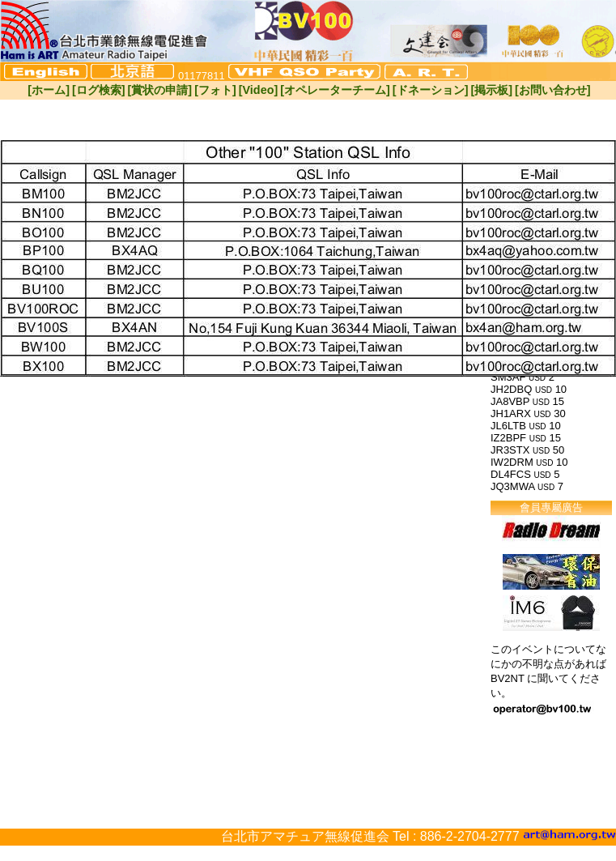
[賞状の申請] (160, 90)
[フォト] (215, 90)
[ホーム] (49, 90)
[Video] (259, 90)
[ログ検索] (99, 90)
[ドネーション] (431, 90)
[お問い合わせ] (553, 90)
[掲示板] (491, 90)
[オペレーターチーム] (335, 90)
